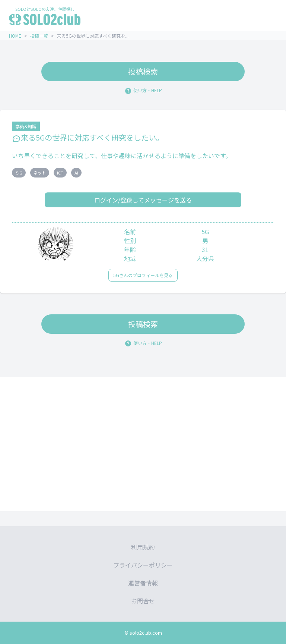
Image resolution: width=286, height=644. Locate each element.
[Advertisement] (143, 444)
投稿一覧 (39, 36)
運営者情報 (143, 583)
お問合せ (143, 601)
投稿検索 (143, 71)
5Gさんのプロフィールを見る (143, 275)
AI (76, 173)
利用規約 (143, 547)
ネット (40, 173)
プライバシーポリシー (143, 565)
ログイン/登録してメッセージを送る (143, 200)
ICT (60, 173)
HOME (15, 36)
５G (19, 173)
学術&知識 (26, 126)
